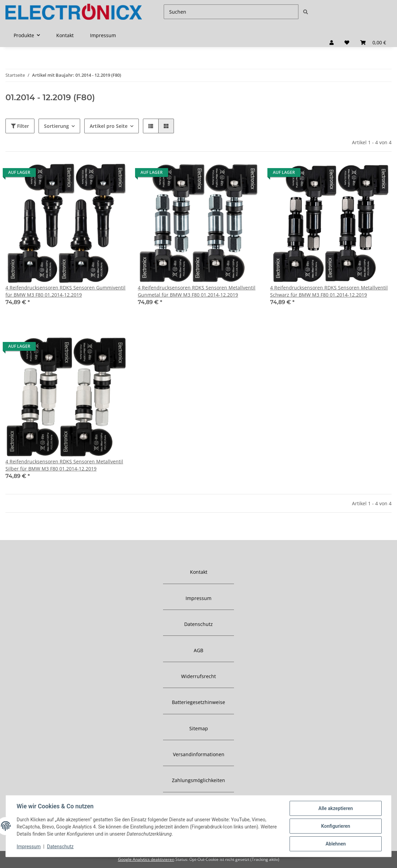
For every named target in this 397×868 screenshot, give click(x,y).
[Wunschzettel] (347, 42)
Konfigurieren (335, 826)
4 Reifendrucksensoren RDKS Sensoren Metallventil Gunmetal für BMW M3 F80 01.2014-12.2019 (197, 291)
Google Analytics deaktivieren (146, 859)
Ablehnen (335, 844)
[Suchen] (231, 12)
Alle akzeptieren (335, 808)
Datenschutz (198, 624)
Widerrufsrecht (198, 676)
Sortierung (56, 126)
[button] (332, 42)
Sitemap (199, 728)
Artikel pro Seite (109, 126)
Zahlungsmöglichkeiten (198, 780)
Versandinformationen (199, 754)
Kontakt (65, 35)
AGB (198, 650)
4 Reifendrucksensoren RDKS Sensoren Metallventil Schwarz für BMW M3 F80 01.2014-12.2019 (329, 291)
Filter (20, 126)
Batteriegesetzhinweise (198, 702)
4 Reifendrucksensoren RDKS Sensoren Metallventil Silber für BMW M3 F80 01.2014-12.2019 (64, 465)
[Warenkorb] (373, 42)
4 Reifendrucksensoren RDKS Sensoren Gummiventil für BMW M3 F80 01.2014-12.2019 (65, 291)
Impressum (103, 35)
